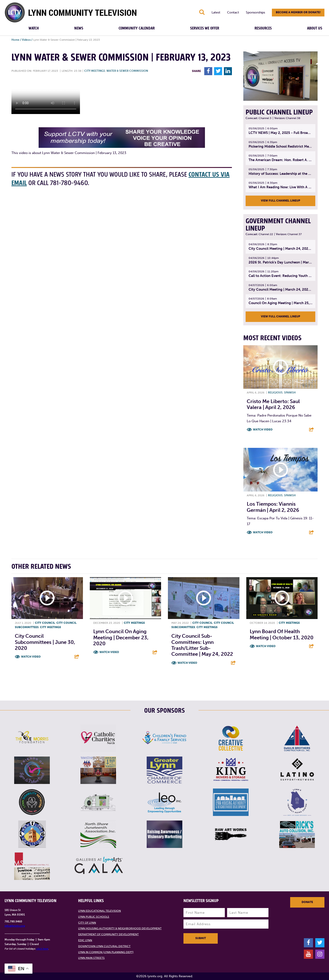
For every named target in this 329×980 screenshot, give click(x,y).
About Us (315, 28)
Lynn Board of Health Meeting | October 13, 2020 (282, 634)
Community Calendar (137, 28)
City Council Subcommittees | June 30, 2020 (45, 642)
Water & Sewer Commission (127, 71)
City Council (45, 623)
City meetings (95, 71)
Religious (275, 393)
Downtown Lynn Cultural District (104, 946)
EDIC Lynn (85, 940)
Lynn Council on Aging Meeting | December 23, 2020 (121, 637)
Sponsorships (255, 12)
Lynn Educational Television (99, 911)
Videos (26, 40)
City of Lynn (87, 923)
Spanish (290, 393)
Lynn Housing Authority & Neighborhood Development (120, 928)
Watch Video (263, 430)
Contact (233, 12)
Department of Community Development (108, 934)
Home (15, 40)
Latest (216, 12)
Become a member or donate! (298, 12)
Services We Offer (205, 28)
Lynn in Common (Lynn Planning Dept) (106, 952)
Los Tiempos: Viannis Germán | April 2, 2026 (273, 507)
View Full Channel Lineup (281, 201)
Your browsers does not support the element (46, 97)
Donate (307, 902)
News (79, 28)
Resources (263, 28)
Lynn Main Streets (91, 958)
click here (42, 949)
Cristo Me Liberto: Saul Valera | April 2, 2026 (273, 404)
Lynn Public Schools (94, 917)
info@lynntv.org (15, 926)
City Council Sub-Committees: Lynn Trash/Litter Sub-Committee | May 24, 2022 (202, 645)
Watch (34, 28)
